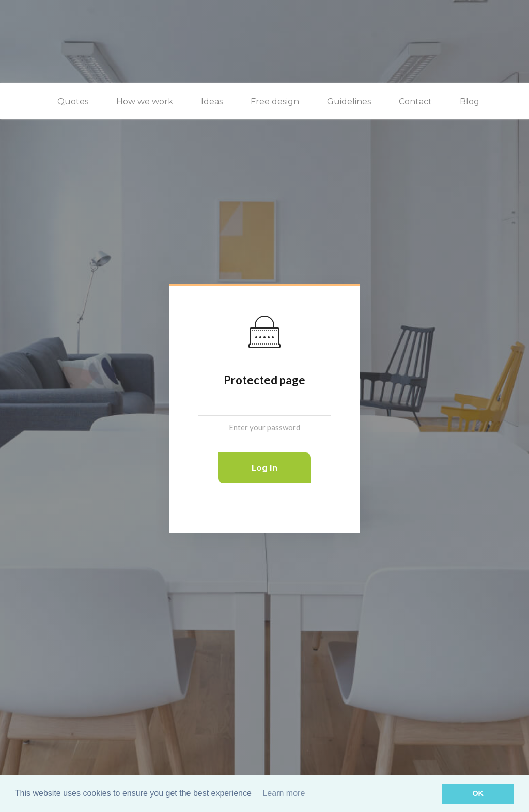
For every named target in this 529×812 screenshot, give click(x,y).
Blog (470, 101)
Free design (275, 101)
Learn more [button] (284, 793)
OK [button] (478, 793)
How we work (145, 101)
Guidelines (349, 101)
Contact (415, 101)
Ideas (212, 101)
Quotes (73, 101)
